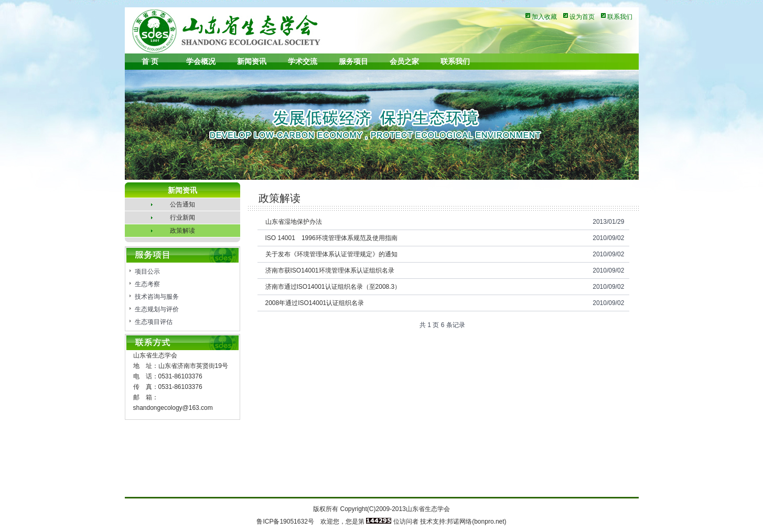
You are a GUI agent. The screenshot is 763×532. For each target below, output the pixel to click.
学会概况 (201, 61)
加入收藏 (544, 17)
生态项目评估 (154, 322)
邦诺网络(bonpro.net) (476, 522)
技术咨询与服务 (157, 297)
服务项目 (353, 61)
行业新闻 (182, 218)
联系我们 (620, 17)
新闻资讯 (252, 61)
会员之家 (404, 61)
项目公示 (147, 272)
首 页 (150, 61)
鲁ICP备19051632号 (285, 522)
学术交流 (303, 61)
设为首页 (582, 17)
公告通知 (182, 204)
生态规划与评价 (157, 309)
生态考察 (147, 284)
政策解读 (182, 231)
